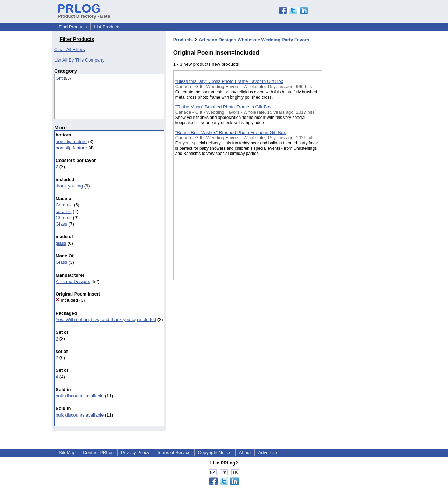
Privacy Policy (135, 452)
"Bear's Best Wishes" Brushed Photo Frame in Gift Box (231, 132)
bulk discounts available (80, 396)
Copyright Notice (215, 452)
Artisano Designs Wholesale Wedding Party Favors (254, 40)
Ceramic (64, 205)
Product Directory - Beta (84, 14)
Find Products (73, 27)
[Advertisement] (357, 182)
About (245, 452)
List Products (107, 27)
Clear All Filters (69, 49)
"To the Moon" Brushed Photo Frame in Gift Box (223, 107)
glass (61, 243)
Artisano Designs (73, 281)
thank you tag (69, 186)
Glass (61, 224)
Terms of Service (174, 452)
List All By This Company (79, 60)
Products (183, 40)
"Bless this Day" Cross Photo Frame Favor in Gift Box (229, 81)
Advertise (268, 452)
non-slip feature (71, 148)
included (67, 300)
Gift (59, 78)
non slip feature (71, 141)
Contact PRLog (98, 452)
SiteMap (67, 452)
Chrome (64, 218)
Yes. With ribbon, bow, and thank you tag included (106, 319)
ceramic (64, 211)
